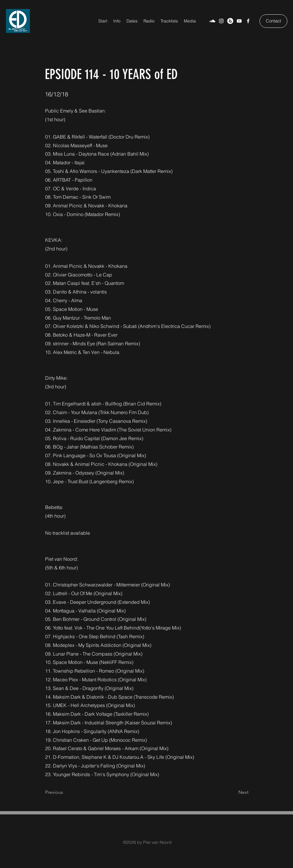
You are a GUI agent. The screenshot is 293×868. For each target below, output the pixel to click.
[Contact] (273, 21)
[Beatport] (230, 21)
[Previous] (65, 793)
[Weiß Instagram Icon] (221, 21)
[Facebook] (248, 21)
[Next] (234, 793)
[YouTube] (239, 21)
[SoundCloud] (212, 21)
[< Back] (65, 55)
